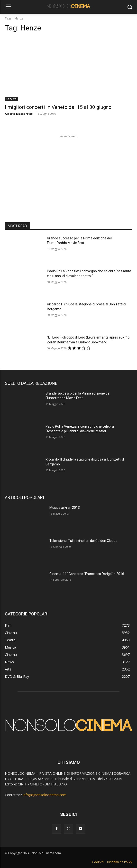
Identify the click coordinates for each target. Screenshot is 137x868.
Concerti (11, 99)
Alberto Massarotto (19, 114)
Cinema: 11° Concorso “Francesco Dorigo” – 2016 (87, 574)
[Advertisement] (69, 170)
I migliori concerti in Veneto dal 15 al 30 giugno (58, 107)
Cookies (98, 862)
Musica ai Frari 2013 (65, 508)
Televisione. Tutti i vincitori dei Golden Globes (83, 541)
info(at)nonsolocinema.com (45, 795)
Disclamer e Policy (120, 862)
